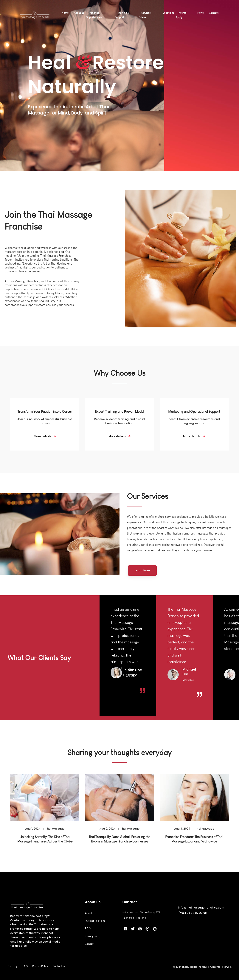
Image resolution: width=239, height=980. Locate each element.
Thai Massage (55, 833)
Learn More (142, 570)
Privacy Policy (93, 936)
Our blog (12, 966)
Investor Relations (95, 921)
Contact (90, 944)
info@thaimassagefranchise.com (201, 908)
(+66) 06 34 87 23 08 (193, 913)
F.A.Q (88, 928)
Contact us (59, 966)
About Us (90, 913)
